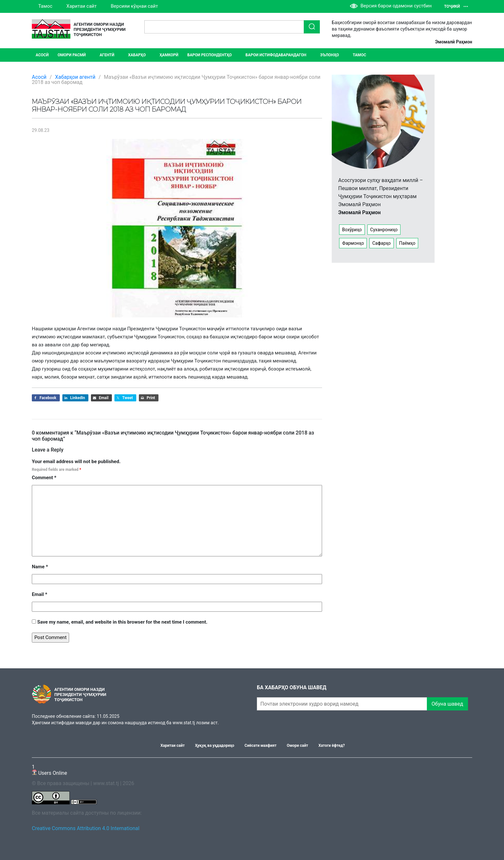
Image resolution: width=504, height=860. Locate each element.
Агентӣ (107, 55)
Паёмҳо (407, 243)
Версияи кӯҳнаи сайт (134, 6)
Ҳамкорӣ (169, 55)
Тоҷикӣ (456, 6)
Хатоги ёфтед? (332, 746)
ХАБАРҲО (137, 55)
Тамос (45, 6)
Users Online (50, 770)
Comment (44, 478)
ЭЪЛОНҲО (329, 55)
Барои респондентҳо (210, 55)
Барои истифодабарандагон (276, 55)
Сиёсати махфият (261, 746)
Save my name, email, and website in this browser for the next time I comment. (122, 622)
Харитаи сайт (82, 6)
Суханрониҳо (384, 230)
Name (40, 567)
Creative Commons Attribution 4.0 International (86, 828)
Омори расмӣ (72, 55)
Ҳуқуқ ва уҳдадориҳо (215, 746)
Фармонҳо (353, 243)
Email (40, 594)
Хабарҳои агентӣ (75, 77)
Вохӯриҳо (352, 230)
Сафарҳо (381, 243)
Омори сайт (297, 746)
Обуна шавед (447, 704)
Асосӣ (42, 55)
